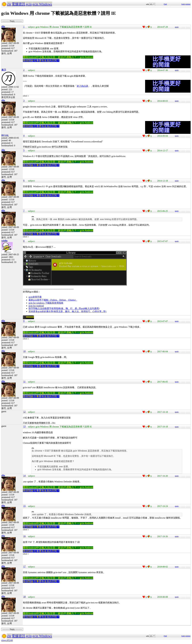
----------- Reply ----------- (12, 21)
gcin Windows (42, 4)
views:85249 (7, 640)
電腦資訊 (18, 4)
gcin (29, 4)
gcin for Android (36, 306)
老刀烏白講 (82, 86)
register (188, 4)
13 (24, 426)
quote (177, 27)
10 (24, 351)
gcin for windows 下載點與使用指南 (46, 303)
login (183, 4)
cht (9, 4)
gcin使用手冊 (35, 297)
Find (165, 4)
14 (24, 476)
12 (24, 412)
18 (24, 597)
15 (24, 506)
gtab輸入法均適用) (90, 308)
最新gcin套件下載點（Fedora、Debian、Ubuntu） (53, 300)
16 (24, 536)
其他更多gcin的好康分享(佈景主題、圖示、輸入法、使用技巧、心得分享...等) (68, 311)
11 (24, 381)
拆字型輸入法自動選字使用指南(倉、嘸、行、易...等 (55, 308)
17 (24, 566)
